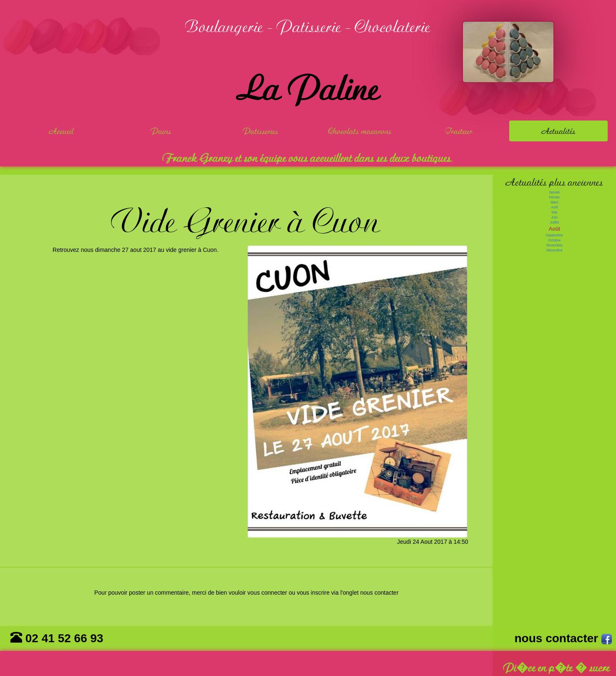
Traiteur (459, 131)
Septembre (554, 235)
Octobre (554, 240)
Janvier (554, 192)
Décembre (554, 250)
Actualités (559, 131)
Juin (554, 217)
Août (554, 229)
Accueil (62, 131)
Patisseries (260, 131)
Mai (555, 212)
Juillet (554, 222)
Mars (554, 202)
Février (554, 197)
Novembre (554, 245)
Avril (554, 207)
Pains (161, 131)
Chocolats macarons (360, 131)
